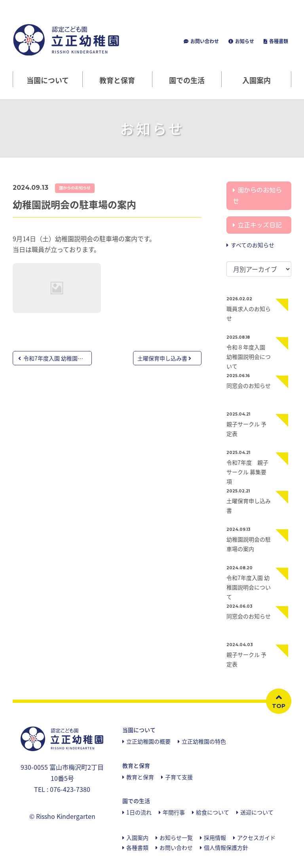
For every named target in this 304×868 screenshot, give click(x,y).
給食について (213, 812)
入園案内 (256, 80)
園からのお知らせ (75, 188)
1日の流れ (139, 812)
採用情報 (215, 837)
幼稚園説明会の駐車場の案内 (74, 204)
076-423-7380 (70, 789)
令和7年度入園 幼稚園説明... (55, 358)
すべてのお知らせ (253, 245)
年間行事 (174, 812)
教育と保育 (140, 777)
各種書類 (278, 41)
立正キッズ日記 (260, 225)
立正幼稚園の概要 (148, 741)
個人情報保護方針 (226, 847)
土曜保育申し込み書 (164, 358)
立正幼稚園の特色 (204, 741)
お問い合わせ (204, 41)
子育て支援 (179, 777)
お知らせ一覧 (176, 837)
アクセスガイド (256, 837)
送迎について (257, 812)
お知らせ (244, 41)
